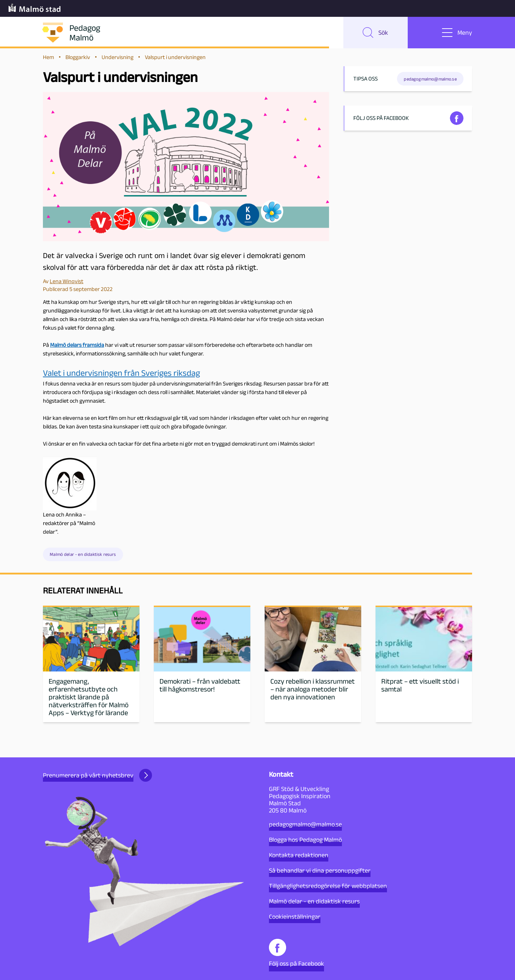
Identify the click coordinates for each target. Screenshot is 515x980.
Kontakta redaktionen (299, 855)
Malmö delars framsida (77, 346)
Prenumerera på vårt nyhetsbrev (97, 775)
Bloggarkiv (78, 58)
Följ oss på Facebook (296, 953)
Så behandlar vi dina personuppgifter (320, 870)
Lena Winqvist (67, 282)
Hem (48, 58)
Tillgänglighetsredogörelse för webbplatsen (328, 886)
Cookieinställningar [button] (295, 917)
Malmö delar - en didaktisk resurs (83, 555)
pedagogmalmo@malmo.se (305, 824)
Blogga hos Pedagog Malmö (305, 840)
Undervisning (117, 58)
